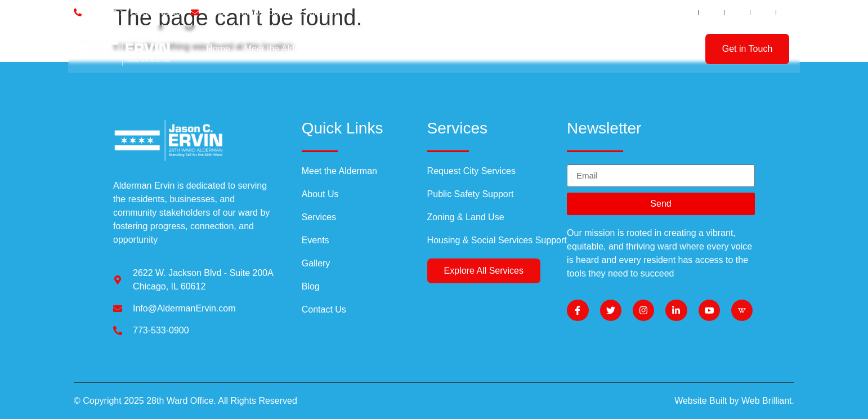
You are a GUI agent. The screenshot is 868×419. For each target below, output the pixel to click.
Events (492, 49)
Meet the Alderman (282, 49)
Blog (455, 49)
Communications (559, 49)
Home (218, 49)
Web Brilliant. (768, 401)
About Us (352, 49)
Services (408, 49)
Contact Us (635, 49)
